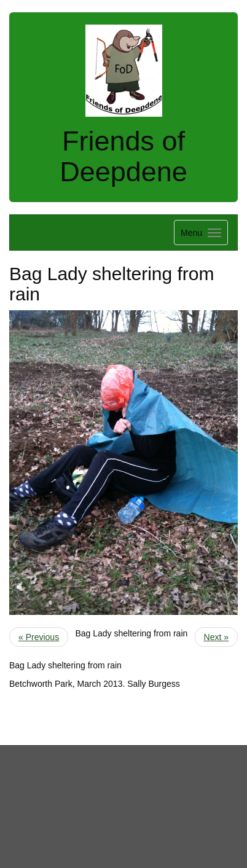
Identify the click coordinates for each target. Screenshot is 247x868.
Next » (216, 637)
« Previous (39, 637)
